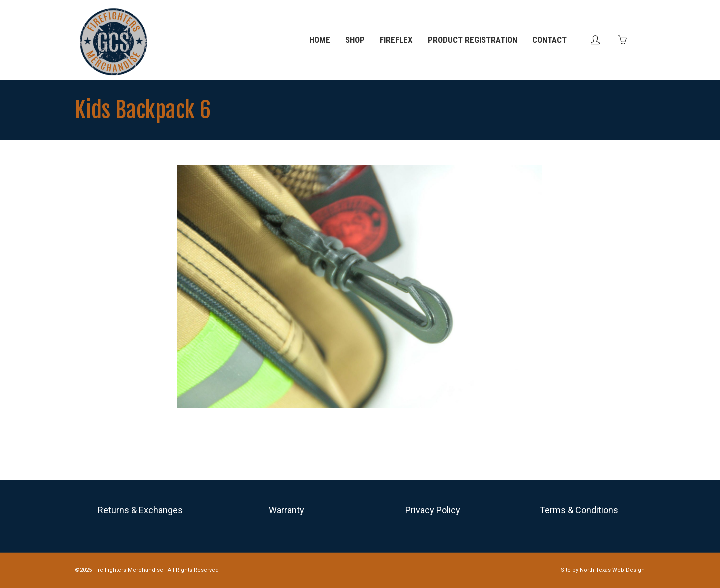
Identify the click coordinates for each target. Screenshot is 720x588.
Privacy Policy (433, 510)
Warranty (287, 510)
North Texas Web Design (612, 570)
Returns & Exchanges (140, 510)
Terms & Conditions (579, 510)
